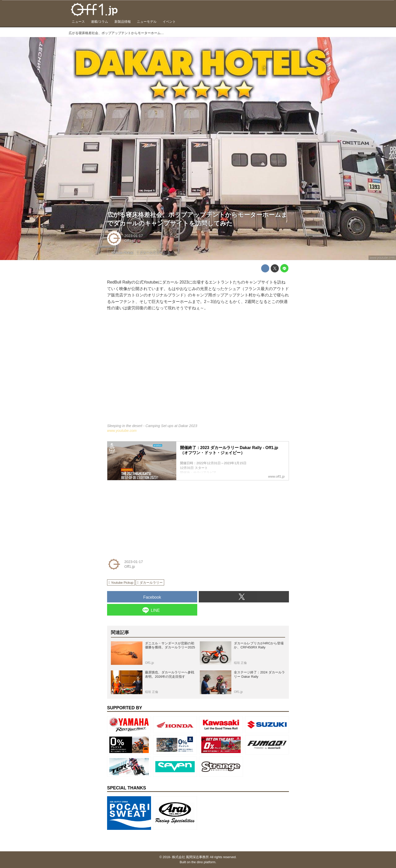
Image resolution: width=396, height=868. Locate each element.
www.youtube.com (382, 258)
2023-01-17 (134, 236)
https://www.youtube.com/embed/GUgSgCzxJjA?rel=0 (198, 371)
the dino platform (203, 862)
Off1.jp (130, 241)
